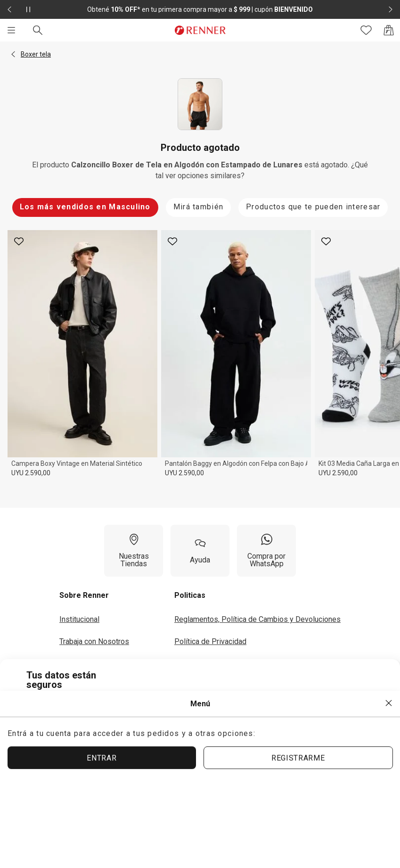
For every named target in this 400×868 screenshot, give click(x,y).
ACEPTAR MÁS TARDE (322, 762)
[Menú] (11, 30)
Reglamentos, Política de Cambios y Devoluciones (257, 619)
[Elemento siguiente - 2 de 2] (391, 9)
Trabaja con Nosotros (94, 641)
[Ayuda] (200, 551)
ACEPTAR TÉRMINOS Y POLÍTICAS (189, 763)
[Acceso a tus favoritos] (366, 30)
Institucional (79, 619)
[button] (13, 54)
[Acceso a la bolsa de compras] (389, 30)
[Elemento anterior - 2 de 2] (9, 9)
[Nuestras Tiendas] (134, 551)
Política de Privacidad (210, 641)
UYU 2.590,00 (31, 473)
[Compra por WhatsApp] (266, 551)
